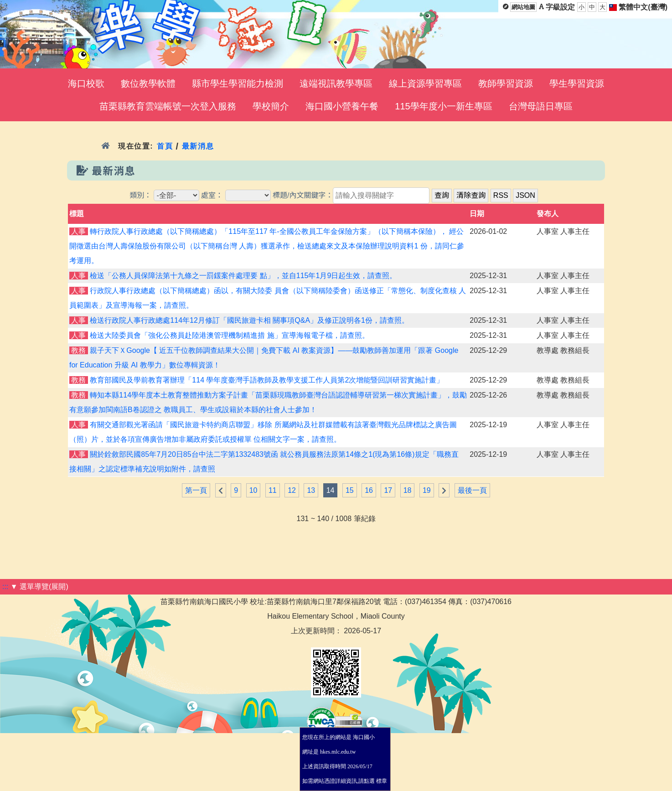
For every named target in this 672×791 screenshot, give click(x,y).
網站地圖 (523, 7)
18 (408, 490)
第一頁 (196, 490)
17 (388, 490)
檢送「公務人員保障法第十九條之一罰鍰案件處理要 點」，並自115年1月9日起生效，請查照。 (243, 276)
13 (311, 490)
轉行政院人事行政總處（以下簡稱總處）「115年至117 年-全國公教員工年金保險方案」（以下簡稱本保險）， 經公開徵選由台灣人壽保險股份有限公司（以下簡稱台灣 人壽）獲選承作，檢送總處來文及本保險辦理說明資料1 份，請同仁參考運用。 (267, 246)
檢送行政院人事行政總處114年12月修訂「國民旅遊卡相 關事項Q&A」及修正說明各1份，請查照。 (249, 320)
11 (273, 490)
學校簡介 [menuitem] (271, 106)
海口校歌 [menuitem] (86, 83)
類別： (140, 195)
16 (369, 490)
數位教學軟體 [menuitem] (148, 83)
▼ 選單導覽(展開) (39, 587)
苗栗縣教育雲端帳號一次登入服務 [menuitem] (168, 106)
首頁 (165, 146)
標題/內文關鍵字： (303, 195)
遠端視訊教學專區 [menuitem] (336, 83)
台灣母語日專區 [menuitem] (541, 106)
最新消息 (198, 146)
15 (350, 490)
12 (292, 490)
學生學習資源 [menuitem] (577, 83)
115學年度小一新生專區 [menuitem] (443, 106)
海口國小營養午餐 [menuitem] (342, 106)
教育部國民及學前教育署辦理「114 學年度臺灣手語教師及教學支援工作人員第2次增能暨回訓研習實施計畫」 (267, 380)
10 (253, 490)
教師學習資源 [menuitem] (506, 83)
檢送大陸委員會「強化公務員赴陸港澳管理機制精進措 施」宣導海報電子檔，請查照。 (229, 335)
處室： (212, 195)
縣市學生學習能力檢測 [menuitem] (238, 83)
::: (5, 587)
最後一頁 (472, 490)
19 (427, 490)
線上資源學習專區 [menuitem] (425, 83)
